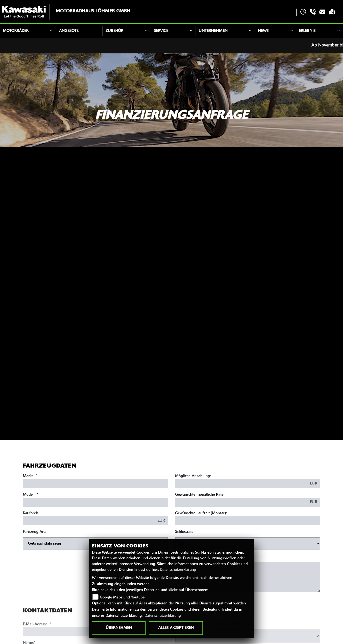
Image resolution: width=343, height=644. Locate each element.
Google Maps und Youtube (122, 598)
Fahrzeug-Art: (34, 532)
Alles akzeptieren (176, 628)
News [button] (263, 31)
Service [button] (161, 31)
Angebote (69, 31)
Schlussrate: (185, 532)
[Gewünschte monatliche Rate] (241, 503)
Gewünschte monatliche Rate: (200, 495)
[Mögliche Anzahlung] (241, 484)
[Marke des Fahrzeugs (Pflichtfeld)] (95, 484)
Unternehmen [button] (213, 31)
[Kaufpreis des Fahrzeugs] (89, 521)
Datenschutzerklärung (178, 570)
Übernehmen (119, 628)
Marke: (29, 477)
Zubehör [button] (114, 31)
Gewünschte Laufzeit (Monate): (201, 514)
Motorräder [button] (16, 31)
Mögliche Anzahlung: (193, 477)
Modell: (29, 495)
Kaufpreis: (31, 514)
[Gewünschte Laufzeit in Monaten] (248, 521)
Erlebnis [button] (307, 31)
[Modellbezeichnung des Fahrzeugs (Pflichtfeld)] (95, 503)
